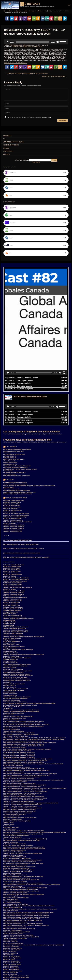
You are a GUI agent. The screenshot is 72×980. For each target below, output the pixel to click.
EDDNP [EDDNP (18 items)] (31, 967)
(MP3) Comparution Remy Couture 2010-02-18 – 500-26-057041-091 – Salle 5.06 (24, 733)
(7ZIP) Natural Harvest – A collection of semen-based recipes (19, 697)
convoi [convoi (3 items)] (45, 965)
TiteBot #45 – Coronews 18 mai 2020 (13, 565)
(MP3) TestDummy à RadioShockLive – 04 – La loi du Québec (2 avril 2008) (23, 885)
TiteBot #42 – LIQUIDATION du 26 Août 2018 (15, 593)
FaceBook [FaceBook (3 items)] (52, 967)
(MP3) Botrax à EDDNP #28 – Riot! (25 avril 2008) (16, 869)
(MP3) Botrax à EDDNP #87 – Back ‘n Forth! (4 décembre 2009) (19, 748)
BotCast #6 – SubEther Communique (13, 936)
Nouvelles (8, 136)
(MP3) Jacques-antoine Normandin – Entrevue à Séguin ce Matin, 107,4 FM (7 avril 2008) (26, 880)
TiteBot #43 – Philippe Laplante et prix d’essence (16, 591)
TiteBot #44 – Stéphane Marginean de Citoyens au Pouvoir (18, 583)
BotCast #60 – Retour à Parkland (12, 609)
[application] (36, 42)
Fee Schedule (7, 790)
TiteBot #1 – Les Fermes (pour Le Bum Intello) (15, 903)
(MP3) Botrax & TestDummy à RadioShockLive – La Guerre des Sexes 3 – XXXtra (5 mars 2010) (28, 723)
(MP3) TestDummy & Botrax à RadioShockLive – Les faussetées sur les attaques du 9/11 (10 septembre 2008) (32, 849)
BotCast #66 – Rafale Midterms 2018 (13, 580)
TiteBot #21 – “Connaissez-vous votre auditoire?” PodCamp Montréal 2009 (23, 772)
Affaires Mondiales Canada (14, 142)
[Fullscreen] (64, 337)
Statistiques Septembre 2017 (11, 627)
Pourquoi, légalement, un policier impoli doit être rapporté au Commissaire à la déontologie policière (29, 450)
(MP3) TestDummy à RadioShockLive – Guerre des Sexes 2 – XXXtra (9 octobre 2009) (25, 756)
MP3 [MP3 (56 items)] (5, 976)
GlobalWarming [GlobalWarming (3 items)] (19, 970)
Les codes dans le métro (10, 439)
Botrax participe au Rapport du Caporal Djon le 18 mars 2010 (19, 720)
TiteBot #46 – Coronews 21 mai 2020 (13, 496)
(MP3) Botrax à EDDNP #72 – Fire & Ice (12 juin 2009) (17, 785)
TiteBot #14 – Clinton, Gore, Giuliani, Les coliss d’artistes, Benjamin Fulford (23, 818)
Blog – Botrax (10, 444)
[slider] (33, 42)
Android (31, 46)
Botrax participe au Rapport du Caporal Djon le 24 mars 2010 (19, 717)
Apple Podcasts (17, 46)
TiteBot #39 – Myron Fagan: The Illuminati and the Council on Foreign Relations (24, 601)
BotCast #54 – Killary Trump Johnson (13, 634)
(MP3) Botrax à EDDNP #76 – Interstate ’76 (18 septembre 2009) (20, 774)
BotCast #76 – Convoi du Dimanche (13, 475)
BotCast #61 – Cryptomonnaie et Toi (13, 606)
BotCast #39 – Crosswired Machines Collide (15, 808)
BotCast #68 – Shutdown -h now (12, 570)
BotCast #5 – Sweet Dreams (11, 937)
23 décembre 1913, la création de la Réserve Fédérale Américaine (20, 434)
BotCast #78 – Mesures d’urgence (12, 472)
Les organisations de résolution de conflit (14, 419)
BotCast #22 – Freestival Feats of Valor (13, 908)
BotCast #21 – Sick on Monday (11, 911)
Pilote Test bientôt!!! (9, 950)
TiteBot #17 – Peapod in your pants (12, 802)
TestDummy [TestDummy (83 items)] (23, 978)
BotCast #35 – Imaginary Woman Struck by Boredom (17, 823)
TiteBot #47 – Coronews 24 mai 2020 (13, 494)
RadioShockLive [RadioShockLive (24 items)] (34, 976)
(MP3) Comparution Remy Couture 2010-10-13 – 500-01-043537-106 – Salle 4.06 (24, 709)
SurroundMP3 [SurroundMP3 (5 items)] (7, 978)
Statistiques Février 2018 (10, 612)
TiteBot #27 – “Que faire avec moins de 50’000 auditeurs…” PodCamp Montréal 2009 (25, 763)
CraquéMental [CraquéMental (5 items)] (7, 967)
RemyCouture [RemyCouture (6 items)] (45, 976)
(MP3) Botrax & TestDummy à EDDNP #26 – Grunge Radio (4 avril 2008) (22, 883)
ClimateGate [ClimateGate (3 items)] (28, 965)
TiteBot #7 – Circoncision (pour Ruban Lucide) (15, 857)
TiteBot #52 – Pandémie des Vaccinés (13, 485)
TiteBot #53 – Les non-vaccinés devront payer (15, 481)
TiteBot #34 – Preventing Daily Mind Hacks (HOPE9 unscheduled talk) (21, 676)
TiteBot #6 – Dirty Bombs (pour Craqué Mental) (16, 887)
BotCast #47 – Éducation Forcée (12, 694)
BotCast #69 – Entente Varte (11, 569)
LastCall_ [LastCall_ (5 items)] (24, 973)
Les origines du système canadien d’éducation (15, 432)
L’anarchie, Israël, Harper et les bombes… (14, 424)
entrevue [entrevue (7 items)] (38, 967)
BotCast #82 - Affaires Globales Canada (30, 361)
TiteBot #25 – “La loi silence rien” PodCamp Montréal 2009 (19, 766)
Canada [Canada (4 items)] (20, 965)
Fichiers (9, 11)
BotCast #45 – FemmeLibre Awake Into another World (17, 715)
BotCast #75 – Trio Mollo (10, 476)
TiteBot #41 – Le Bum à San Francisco (13, 598)
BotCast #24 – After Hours (10, 905)
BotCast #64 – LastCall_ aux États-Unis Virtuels (16, 595)
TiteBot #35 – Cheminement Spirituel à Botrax (15, 666)
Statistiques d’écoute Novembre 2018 (13, 573)
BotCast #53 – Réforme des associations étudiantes (17, 639)
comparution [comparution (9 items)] (37, 965)
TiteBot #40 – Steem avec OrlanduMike (13, 600)
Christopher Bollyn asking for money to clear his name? (18, 458)
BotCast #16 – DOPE (9, 919)
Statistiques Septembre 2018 (11, 577)
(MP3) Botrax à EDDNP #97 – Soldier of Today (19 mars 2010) (19, 719)
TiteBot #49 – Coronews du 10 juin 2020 (14, 491)
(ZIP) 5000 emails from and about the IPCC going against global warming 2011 (24, 691)
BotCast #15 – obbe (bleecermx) (12, 921)
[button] (36, 304)
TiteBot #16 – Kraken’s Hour (11, 807)
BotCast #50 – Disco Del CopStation (13, 671)
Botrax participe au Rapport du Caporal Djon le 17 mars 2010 (19, 722)
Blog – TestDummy (11, 411)
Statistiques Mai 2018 (9, 590)
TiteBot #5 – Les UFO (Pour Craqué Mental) (15, 891)
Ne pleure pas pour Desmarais (11, 453)
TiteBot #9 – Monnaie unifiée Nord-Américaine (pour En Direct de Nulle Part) (23, 848)
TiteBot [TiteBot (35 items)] (31, 978)
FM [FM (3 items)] (5, 970)
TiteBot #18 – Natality (9, 789)
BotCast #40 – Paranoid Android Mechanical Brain (16, 800)
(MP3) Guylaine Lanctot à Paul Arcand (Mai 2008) (16, 862)
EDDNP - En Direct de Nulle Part (33, 11)
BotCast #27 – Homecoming (11, 875)
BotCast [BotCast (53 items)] (6, 965)
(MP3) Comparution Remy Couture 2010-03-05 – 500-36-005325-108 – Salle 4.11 (24, 727)
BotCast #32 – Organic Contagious (12, 838)
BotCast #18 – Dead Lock (10, 916)
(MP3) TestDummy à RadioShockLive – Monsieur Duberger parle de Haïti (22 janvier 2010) (26, 740)
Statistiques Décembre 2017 (11, 617)
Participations (18, 11)
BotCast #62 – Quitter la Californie (12, 603)
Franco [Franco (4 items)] (11, 970)
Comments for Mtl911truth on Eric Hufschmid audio (17, 455)
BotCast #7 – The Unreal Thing (11, 934)
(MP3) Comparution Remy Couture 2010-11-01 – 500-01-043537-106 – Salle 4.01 (24, 706)
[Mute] (57, 42)
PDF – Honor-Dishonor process (11, 865)
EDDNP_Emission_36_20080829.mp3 (16, 63)
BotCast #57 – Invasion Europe (11, 621)
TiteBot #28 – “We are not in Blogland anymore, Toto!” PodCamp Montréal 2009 (24, 761)
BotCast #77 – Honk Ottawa (10, 473)
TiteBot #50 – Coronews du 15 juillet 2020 (14, 490)
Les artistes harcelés (9, 452)
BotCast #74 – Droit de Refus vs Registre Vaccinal (16, 478)
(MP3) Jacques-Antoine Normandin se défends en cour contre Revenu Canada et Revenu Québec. (29, 877)
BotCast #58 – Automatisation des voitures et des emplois (18, 614)
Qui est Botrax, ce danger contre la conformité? (16, 449)
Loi (4, 139)
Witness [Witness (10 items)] (38, 978)
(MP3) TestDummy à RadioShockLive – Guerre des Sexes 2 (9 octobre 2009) (23, 758)
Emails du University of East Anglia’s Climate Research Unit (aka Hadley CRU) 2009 (25, 750)
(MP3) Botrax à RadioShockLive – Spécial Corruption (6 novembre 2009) (22, 751)
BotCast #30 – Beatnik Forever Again (13, 851)
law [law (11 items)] (30, 973)
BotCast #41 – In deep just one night (13, 784)
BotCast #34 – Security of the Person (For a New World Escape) (20, 826)
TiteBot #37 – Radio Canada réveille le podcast (15, 630)
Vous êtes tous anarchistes (10, 427)
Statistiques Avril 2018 (9, 604)
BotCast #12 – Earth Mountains (11, 926)
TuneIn (36, 46)
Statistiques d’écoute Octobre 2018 (12, 575)
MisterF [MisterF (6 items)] (40, 973)
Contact (7, 154)
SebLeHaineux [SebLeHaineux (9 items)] (55, 976)
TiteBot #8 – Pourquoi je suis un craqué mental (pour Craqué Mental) (21, 856)
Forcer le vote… (8, 417)
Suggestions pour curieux (10, 429)
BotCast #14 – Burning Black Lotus (12, 922)
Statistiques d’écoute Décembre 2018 (13, 572)
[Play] (7, 42)
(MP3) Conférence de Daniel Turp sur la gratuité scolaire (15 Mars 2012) (22, 518)
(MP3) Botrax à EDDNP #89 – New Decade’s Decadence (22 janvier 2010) (22, 741)
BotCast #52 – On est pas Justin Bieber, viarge (15, 642)
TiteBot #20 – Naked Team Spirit (12, 780)
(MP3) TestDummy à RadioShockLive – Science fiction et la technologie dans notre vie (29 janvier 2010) (30, 738)
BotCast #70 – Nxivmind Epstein (12, 567)
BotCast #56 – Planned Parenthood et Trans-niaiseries (17, 622)
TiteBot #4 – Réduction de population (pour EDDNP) (17, 896)
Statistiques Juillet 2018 (10, 586)
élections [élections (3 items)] (46, 978)
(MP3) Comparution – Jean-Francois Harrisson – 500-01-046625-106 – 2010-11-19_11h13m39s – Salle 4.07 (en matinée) (34, 704)
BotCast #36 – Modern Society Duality (13, 820)
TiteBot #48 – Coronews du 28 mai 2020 (14, 493)
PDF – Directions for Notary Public (12, 867)
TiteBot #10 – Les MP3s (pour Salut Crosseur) (15, 839)
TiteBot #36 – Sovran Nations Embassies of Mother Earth (18, 640)
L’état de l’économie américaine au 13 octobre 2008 (17, 440)
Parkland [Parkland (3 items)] (12, 976)
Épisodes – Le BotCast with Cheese (16, 462)
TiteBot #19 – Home (8, 787)
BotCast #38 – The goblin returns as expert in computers (18, 810)
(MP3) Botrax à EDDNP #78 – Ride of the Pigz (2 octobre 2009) (19, 759)
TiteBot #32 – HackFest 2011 (11, 692)
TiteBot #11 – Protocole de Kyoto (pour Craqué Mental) (18, 836)
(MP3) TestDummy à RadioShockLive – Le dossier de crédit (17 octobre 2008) (23, 841)
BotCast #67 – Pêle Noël (10, 578)
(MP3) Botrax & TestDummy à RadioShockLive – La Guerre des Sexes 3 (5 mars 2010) (25, 725)
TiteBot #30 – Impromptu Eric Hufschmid (14, 737)
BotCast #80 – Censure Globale (11, 468)
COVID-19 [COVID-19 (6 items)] (61, 965)
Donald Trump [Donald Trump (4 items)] (17, 967)
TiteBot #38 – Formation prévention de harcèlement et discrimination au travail (24, 619)
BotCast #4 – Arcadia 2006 (10, 939)
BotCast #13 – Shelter (9, 924)
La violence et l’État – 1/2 (10, 422)
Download (26, 45)
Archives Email (36, 162)
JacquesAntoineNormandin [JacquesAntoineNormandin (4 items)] (54, 970)
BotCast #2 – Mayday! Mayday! (11, 944)
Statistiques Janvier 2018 (10, 616)
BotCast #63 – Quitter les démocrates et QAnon (16, 596)
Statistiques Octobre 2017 (10, 626)
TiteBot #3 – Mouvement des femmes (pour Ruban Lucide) (18, 900)
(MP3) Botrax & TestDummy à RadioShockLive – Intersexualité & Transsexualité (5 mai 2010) (27, 714)
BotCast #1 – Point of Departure (12, 949)
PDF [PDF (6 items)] (18, 976)
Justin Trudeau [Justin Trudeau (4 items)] (8, 973)
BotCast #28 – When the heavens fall (13, 872)
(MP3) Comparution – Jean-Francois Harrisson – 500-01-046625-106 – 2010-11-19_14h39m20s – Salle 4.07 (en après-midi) (35, 702)
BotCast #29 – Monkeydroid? (11, 860)
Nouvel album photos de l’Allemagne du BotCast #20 (17, 645)
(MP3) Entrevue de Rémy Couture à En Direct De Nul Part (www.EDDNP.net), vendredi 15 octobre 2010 (30, 707)
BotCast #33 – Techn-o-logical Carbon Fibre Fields (16, 833)
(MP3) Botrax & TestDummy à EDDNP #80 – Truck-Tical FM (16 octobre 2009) (23, 754)
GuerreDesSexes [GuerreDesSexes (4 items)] (30, 970)
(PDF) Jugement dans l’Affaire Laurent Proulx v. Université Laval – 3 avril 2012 (24, 513)
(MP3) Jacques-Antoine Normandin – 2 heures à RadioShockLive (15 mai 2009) (24, 795)
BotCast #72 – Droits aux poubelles (12, 483)
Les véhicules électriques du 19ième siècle (14, 437)
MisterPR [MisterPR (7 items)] (62, 973)
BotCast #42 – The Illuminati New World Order (15, 746)
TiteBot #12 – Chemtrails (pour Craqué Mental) (15, 829)
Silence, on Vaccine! (11, 145)
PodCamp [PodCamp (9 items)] (25, 976)
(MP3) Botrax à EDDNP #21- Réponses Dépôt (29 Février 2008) (19, 893)
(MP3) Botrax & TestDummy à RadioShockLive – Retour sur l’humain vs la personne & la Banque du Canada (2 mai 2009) (35, 797)
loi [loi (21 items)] (35, 973)
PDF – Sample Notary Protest (11, 864)
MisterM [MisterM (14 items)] (55, 973)
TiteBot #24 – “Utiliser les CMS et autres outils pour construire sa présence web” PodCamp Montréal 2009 (31, 768)
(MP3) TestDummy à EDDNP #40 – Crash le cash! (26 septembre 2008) (21, 844)
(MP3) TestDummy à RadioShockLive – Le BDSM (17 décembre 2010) (21, 699)
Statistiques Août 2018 (9, 585)
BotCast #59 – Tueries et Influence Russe (14, 611)
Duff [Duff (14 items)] (25, 967)
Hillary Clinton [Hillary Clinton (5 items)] (41, 970)
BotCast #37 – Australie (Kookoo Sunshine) (15, 815)
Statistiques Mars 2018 (9, 608)
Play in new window (16, 45)
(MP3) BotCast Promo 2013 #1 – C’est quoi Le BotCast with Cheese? (21, 509)
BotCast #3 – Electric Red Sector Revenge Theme (16, 942)
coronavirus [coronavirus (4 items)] (53, 965)
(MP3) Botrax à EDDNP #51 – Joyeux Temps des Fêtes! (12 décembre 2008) (23, 825)
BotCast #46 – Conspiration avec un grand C (15, 712)
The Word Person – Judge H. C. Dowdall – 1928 (16, 701)
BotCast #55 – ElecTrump (10, 632)
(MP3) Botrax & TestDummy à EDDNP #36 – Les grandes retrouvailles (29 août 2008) (25, 852)
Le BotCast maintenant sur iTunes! (12, 945)
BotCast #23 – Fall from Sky (11, 906)
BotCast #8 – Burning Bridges (11, 932)
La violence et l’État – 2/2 (10, 421)
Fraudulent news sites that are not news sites (28, 404)
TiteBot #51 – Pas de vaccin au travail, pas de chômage (18, 486)
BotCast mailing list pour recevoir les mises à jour (16, 940)
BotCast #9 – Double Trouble (11, 931)
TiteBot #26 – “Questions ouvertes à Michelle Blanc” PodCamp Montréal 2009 (23, 764)
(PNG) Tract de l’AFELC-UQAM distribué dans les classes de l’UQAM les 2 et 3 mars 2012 (26, 522)
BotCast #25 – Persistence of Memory (13, 898)
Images (6, 148)
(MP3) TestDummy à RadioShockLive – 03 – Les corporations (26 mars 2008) (23, 888)
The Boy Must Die (8, 435)
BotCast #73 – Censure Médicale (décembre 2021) (16, 480)
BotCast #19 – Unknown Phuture (12, 914)
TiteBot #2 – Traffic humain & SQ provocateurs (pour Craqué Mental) (21, 901)
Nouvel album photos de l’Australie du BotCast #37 (17, 643)
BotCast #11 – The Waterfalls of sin (12, 927)
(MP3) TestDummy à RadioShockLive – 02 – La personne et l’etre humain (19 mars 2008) (26, 890)
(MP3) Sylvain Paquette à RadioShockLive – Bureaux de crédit (19, 831)
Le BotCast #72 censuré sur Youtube (13, 547)
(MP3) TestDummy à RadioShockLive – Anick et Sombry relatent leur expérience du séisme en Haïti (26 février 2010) (33, 728)
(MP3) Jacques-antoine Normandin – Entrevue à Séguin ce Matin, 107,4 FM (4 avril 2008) (26, 882)
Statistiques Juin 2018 (9, 588)
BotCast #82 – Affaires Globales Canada (14, 465)
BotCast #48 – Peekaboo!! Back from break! (15, 683)
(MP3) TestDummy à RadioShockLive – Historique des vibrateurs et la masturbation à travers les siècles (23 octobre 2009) (35, 753)
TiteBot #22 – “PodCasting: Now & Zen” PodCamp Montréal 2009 (20, 771)
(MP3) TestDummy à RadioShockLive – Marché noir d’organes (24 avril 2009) (23, 799)
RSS (41, 46)
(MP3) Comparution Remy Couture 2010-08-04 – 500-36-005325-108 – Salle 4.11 (24, 710)
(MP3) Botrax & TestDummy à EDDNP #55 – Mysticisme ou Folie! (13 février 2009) (24, 813)
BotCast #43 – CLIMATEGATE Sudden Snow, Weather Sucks (19, 743)
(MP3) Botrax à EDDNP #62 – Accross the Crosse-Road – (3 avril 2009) (21, 805)
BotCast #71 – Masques (9, 488)
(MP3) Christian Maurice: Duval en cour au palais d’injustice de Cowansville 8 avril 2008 (26, 878)
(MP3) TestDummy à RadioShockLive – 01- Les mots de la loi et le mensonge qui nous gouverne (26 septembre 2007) (34, 909)
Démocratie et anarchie (9, 425)
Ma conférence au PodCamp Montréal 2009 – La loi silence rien (20, 457)
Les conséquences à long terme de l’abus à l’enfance (32, 396)
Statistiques (8, 151)
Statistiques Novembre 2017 (11, 624)
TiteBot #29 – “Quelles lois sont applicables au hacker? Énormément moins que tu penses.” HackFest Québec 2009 (33, 745)
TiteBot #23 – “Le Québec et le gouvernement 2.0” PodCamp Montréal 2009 (23, 769)
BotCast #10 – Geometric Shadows (12, 929)
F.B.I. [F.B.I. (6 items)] (45, 967)
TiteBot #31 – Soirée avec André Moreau (14, 696)
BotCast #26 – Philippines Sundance (13, 895)
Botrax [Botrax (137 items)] (13, 965)
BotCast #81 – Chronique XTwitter (12, 467)
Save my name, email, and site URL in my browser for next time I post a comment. (28, 117)
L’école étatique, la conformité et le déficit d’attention (17, 430)
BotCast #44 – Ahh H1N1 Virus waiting (13, 730)
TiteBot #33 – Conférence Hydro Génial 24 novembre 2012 (18, 681)
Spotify (25, 46)
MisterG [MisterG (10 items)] (47, 973)
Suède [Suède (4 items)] (15, 978)
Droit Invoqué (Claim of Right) (11, 792)
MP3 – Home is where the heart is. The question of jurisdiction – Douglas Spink (24, 859)
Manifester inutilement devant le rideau (13, 416)
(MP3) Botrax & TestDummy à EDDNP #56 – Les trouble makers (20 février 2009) (24, 812)
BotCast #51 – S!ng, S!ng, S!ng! (12, 665)
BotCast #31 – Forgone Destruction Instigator (15, 846)
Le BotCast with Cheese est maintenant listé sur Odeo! (18, 947)
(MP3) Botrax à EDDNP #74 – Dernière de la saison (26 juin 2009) (20, 782)
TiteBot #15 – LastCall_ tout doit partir (13, 816)
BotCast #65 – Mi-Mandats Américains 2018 (15, 582)
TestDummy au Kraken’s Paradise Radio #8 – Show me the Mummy (21, 854)
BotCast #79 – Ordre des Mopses (12, 470)
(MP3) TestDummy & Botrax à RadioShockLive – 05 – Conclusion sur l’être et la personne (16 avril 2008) (30, 874)
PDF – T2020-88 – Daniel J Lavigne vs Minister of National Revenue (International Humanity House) (29, 870)
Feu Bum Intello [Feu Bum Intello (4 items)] (61, 967)
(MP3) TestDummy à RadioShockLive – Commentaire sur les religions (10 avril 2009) (25, 803)
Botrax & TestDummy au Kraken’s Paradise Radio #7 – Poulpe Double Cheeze (23, 828)
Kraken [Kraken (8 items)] (16, 973)
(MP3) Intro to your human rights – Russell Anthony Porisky (19, 834)
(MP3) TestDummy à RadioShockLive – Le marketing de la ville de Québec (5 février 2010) (26, 735)
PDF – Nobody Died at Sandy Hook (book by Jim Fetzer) (18, 505)
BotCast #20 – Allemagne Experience (13, 913)
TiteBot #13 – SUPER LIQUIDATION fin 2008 (15, 821)
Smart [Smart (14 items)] (63, 976)
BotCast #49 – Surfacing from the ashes (14, 678)
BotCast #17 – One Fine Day (11, 918)
